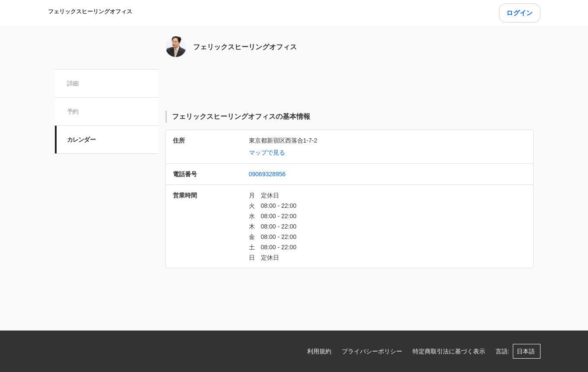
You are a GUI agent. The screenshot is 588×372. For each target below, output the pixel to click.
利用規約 (319, 351)
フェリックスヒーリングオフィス (90, 11)
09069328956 (267, 174)
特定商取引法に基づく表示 (449, 351)
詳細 (73, 83)
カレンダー (81, 140)
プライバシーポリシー (372, 351)
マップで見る (267, 153)
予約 (73, 111)
